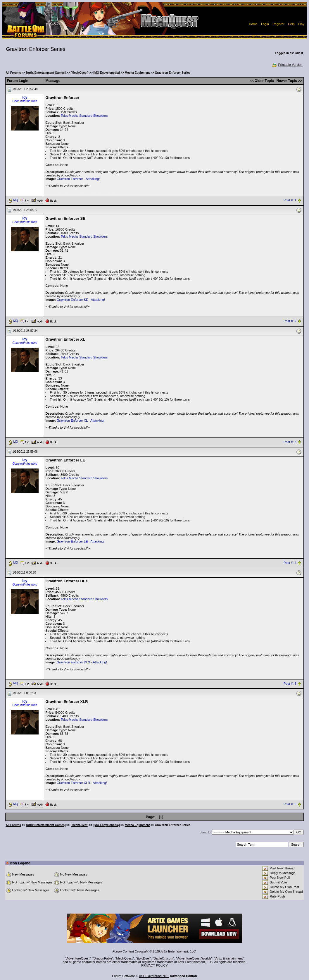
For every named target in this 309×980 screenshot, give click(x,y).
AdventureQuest (78, 958)
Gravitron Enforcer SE (72, 300)
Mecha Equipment (137, 73)
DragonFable (103, 958)
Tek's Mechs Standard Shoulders (84, 116)
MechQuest (125, 958)
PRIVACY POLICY (154, 965)
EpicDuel (143, 958)
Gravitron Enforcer (70, 179)
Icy (25, 97)
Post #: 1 (290, 200)
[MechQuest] (80, 73)
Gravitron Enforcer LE (72, 541)
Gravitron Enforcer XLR (73, 783)
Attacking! (93, 179)
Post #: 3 (290, 442)
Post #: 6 (290, 804)
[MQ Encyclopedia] (107, 73)
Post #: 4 (290, 563)
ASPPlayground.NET (154, 976)
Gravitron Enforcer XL (72, 421)
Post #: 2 (290, 321)
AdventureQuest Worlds (194, 958)
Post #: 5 (290, 684)
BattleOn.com (164, 958)
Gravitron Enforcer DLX (73, 662)
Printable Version (287, 65)
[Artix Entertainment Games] (46, 73)
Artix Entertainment (229, 958)
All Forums (13, 73)
